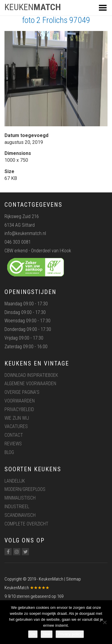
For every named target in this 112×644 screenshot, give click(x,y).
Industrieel (17, 507)
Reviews (13, 444)
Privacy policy (70, 634)
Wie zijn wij (17, 418)
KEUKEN (33, 7)
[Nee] (105, 622)
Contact (14, 435)
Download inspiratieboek (31, 375)
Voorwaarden (20, 401)
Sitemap (73, 579)
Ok (33, 634)
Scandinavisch (20, 515)
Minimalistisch (20, 498)
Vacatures (16, 426)
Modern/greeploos (25, 489)
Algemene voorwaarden (30, 384)
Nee (47, 634)
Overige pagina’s (22, 392)
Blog (9, 452)
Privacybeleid (19, 409)
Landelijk (15, 481)
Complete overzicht (26, 524)
